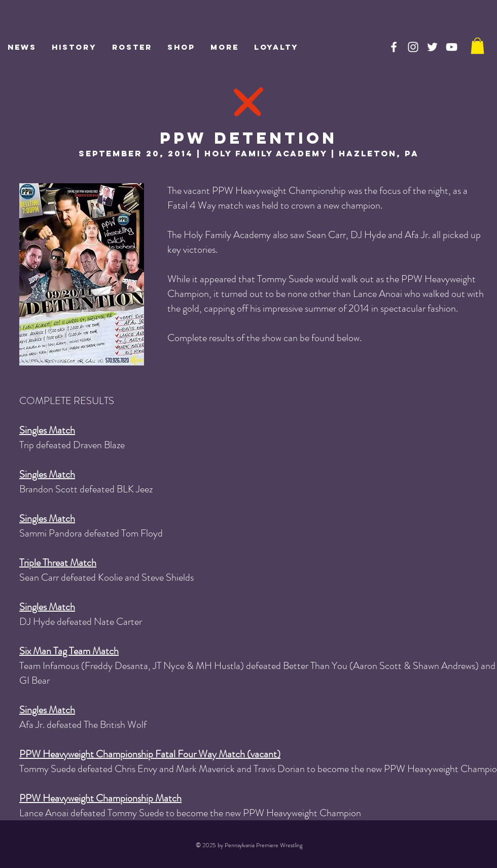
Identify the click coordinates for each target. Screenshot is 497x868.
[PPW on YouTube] (452, 47)
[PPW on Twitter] (432, 47)
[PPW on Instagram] (413, 47)
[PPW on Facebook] (394, 47)
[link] (477, 46)
